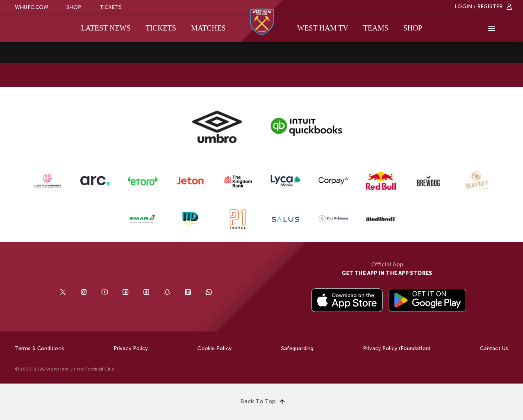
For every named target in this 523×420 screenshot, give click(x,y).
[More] (492, 29)
